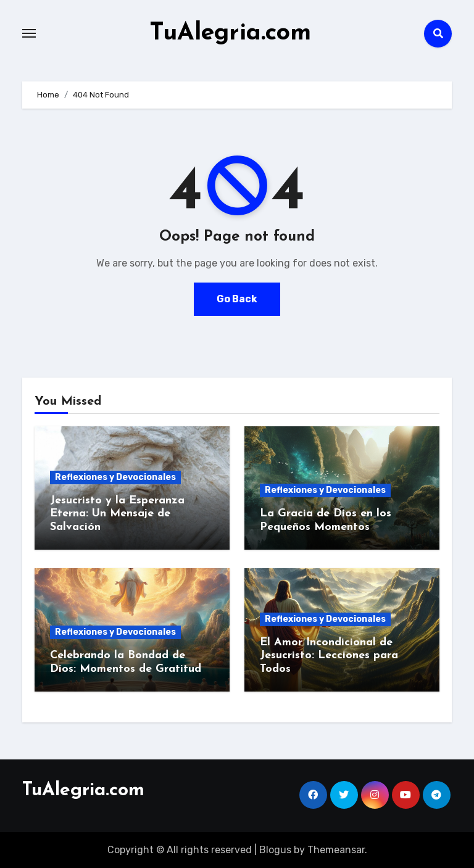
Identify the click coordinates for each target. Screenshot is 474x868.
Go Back (237, 298)
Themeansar (336, 849)
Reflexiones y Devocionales (115, 477)
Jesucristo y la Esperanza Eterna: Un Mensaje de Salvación (117, 513)
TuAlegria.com (230, 33)
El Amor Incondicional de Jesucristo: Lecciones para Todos (329, 655)
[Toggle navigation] (29, 33)
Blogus (275, 849)
